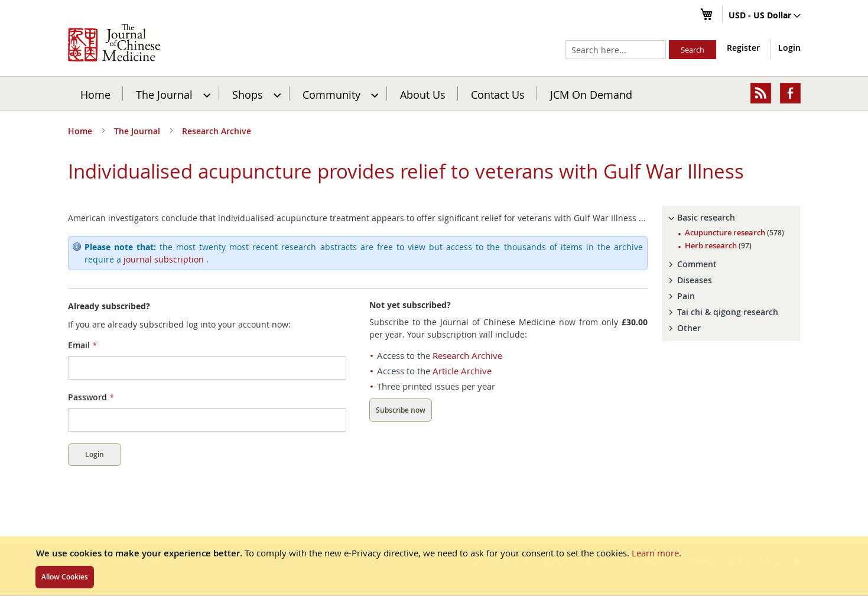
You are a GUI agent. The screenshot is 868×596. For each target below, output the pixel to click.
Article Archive (462, 371)
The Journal (138, 131)
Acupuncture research (734, 232)
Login (789, 48)
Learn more (655, 553)
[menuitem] (172, 93)
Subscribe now (401, 410)
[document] (434, 566)
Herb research (718, 245)
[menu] (434, 93)
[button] (765, 16)
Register (743, 48)
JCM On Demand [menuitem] (591, 94)
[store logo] (114, 43)
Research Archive (217, 131)
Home (95, 94)
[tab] (732, 218)
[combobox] (616, 50)
